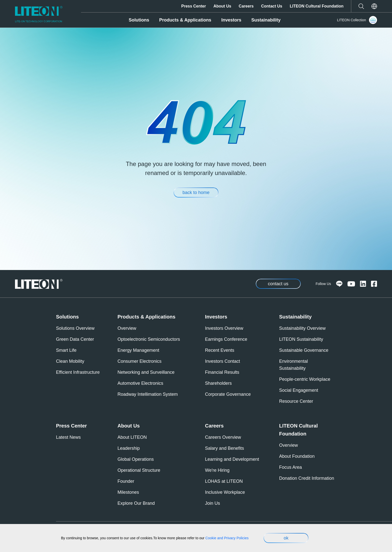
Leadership (129, 448)
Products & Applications (185, 20)
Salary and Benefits (224, 448)
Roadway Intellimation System (148, 394)
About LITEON (132, 437)
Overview (127, 328)
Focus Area (291, 467)
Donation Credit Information (307, 478)
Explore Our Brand (136, 503)
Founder (126, 481)
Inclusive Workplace (225, 492)
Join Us (212, 503)
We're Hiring (217, 470)
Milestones (128, 492)
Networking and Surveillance (146, 372)
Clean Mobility (70, 361)
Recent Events (220, 350)
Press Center (194, 6)
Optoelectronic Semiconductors (149, 339)
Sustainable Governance (304, 350)
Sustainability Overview (302, 328)
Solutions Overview (75, 328)
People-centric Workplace (305, 379)
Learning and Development (232, 459)
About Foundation (297, 456)
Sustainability (266, 20)
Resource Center (296, 401)
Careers (246, 6)
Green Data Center (75, 339)
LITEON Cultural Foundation (317, 6)
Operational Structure (139, 470)
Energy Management (138, 350)
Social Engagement (299, 390)
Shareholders (218, 383)
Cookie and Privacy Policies (227, 538)
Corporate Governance (228, 394)
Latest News (68, 437)
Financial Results (222, 372)
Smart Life (66, 350)
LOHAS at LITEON (224, 481)
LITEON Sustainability (301, 339)
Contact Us (271, 6)
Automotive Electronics (140, 383)
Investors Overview (224, 328)
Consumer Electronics (139, 361)
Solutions (139, 20)
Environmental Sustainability (294, 365)
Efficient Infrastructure (78, 372)
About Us (222, 6)
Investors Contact (222, 361)
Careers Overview (223, 437)
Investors (231, 20)
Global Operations (136, 459)
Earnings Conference (226, 339)
